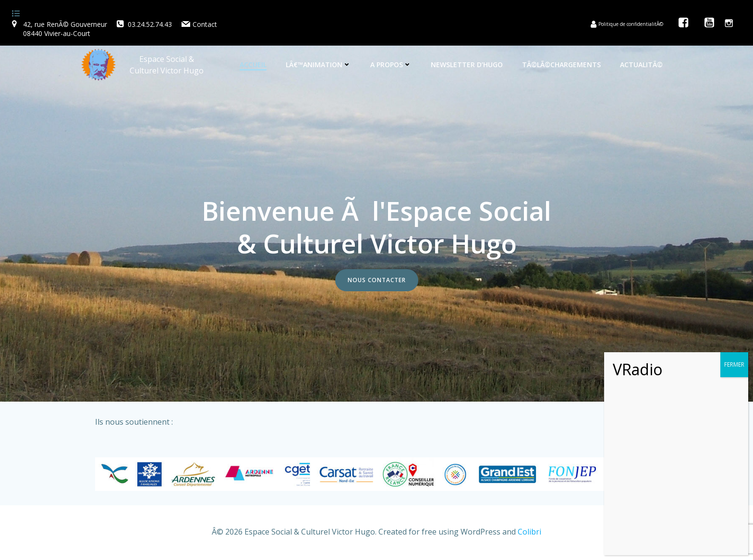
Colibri (529, 532)
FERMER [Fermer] (734, 364)
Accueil (253, 65)
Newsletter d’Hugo (467, 65)
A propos (391, 65)
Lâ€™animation (318, 65)
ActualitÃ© (641, 65)
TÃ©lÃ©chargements (561, 65)
